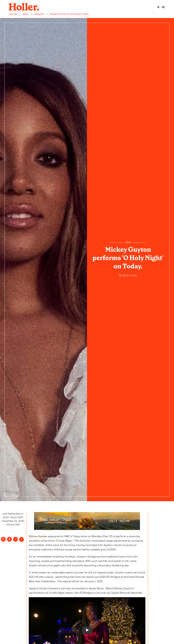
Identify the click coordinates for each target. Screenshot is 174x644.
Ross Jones (130, 275)
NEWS (25, 14)
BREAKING (39, 14)
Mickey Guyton (38, 536)
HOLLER (13, 14)
